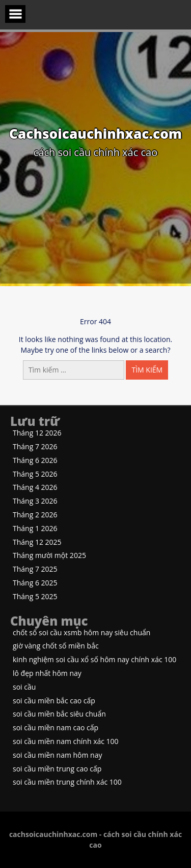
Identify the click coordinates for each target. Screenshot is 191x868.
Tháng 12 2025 (37, 542)
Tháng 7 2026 (35, 447)
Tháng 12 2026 (37, 433)
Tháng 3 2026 (35, 501)
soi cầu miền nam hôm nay (58, 755)
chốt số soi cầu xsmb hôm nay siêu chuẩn (81, 633)
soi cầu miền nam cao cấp (56, 728)
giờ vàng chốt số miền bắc (56, 646)
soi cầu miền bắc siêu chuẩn (59, 714)
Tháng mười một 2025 (49, 556)
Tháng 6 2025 (35, 583)
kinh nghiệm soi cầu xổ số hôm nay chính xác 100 (94, 660)
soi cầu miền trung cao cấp (57, 769)
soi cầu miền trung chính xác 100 (67, 782)
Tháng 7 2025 (35, 569)
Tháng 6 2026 (35, 461)
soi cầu (24, 687)
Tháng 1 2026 (35, 529)
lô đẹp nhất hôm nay (47, 674)
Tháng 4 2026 (35, 488)
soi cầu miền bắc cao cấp (54, 701)
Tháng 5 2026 (35, 474)
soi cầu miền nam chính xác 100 (66, 742)
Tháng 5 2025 (35, 597)
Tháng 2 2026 (35, 515)
